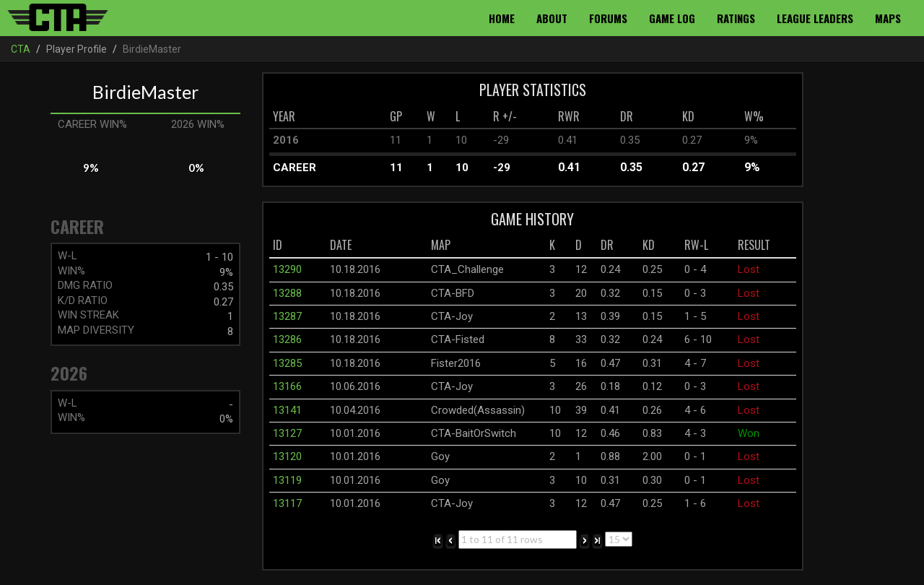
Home (502, 18)
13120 (287, 456)
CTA (21, 49)
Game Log (672, 18)
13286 (287, 339)
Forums (608, 18)
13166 (287, 386)
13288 (287, 293)
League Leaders (815, 18)
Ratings (736, 18)
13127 (287, 433)
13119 (287, 480)
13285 (287, 363)
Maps (888, 18)
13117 (287, 503)
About (552, 18)
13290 (287, 269)
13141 (287, 410)
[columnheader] (328, 117)
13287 (287, 316)
